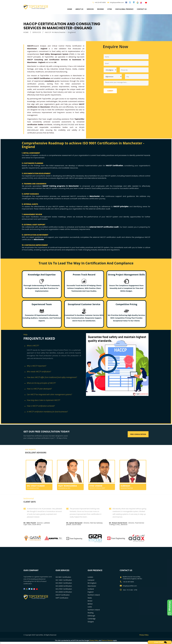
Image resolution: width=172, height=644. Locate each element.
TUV (69, 124)
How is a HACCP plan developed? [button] (38, 389)
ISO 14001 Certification (64, 580)
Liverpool (91, 580)
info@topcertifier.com (116, 2)
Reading (91, 613)
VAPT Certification (62, 598)
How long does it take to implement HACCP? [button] (42, 400)
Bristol (90, 601)
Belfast (90, 604)
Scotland (91, 589)
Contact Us (142, 9)
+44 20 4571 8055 (100, 2)
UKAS (33, 130)
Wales (90, 598)
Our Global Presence (124, 9)
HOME (26, 32)
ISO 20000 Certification (64, 592)
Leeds (90, 607)
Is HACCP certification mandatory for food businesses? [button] (46, 412)
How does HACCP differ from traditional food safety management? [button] (50, 377)
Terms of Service (107, 640)
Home (70, 9)
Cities (110, 9)
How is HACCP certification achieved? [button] (39, 406)
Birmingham (92, 583)
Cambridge (92, 619)
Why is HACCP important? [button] (35, 366)
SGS (65, 124)
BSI (62, 124)
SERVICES (37, 32)
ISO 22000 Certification (64, 586)
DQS (73, 124)
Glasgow (91, 622)
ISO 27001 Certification (64, 589)
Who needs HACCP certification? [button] (38, 372)
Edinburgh (91, 616)
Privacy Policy (144, 635)
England (90, 592)
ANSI (42, 130)
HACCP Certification (63, 595)
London (90, 577)
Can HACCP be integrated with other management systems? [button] (48, 395)
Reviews (100, 9)
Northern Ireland (94, 595)
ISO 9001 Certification (63, 577)
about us (79, 9)
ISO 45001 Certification (64, 583)
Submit (110, 91)
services (90, 9)
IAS (80, 127)
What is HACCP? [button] (31, 346)
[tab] (54, 346)
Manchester (92, 586)
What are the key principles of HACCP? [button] (40, 383)
